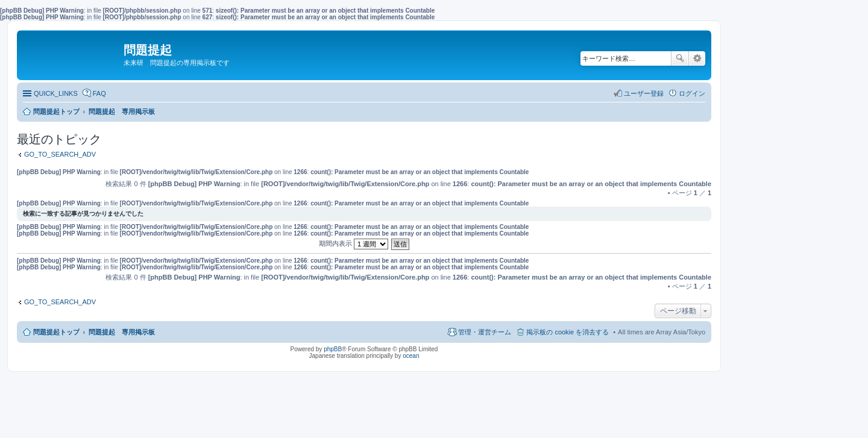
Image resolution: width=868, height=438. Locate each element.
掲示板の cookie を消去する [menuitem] (568, 332)
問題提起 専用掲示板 (122, 332)
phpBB (333, 349)
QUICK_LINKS (56, 93)
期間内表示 (354, 243)
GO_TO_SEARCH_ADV (60, 154)
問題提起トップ (56, 332)
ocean (411, 356)
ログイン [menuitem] (692, 93)
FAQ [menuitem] (99, 93)
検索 (680, 58)
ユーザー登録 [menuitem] (644, 93)
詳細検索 (697, 58)
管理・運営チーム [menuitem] (485, 332)
